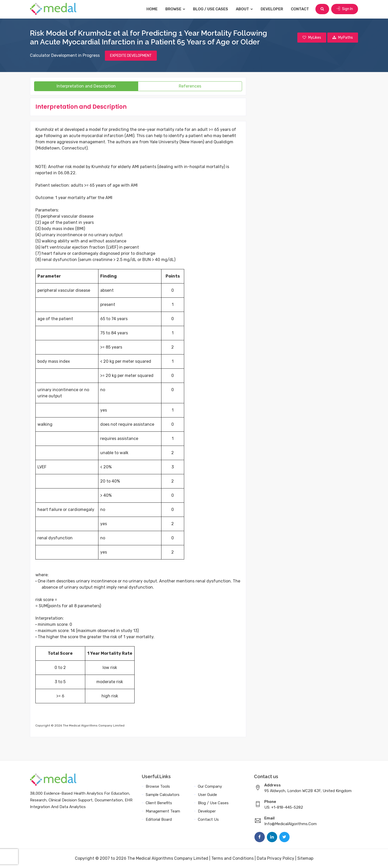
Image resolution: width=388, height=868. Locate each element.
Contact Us (208, 819)
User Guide (207, 795)
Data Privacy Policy (276, 858)
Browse (175, 9)
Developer (272, 9)
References (190, 86)
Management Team (163, 811)
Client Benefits (159, 803)
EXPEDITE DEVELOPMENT (131, 56)
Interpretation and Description (86, 86)
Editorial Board (159, 819)
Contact (300, 9)
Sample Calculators (163, 795)
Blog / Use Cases (211, 9)
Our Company (210, 786)
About (244, 9)
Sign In (345, 9)
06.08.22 (67, 173)
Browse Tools (158, 786)
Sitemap (305, 858)
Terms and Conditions (232, 858)
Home (152, 9)
